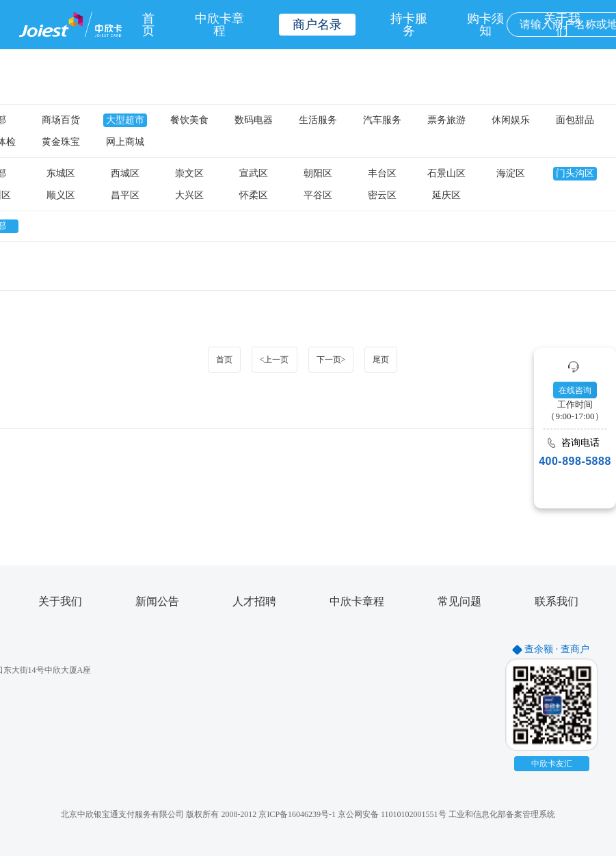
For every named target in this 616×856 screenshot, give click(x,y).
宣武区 (254, 174)
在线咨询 (575, 390)
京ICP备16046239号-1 (297, 814)
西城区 (125, 174)
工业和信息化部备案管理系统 (502, 814)
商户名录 (317, 25)
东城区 (61, 174)
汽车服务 (382, 120)
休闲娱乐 (511, 120)
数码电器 (254, 120)
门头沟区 (575, 174)
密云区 (382, 196)
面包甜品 (575, 120)
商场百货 (61, 120)
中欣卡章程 (219, 25)
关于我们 (60, 602)
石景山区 (446, 174)
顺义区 (61, 196)
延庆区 (446, 196)
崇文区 (189, 174)
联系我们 (557, 602)
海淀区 (511, 174)
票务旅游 (446, 120)
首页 (148, 25)
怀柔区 (254, 196)
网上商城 (125, 142)
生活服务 (318, 120)
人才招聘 (254, 602)
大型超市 (125, 120)
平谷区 (318, 196)
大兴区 (189, 196)
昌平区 (125, 196)
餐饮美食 (189, 120)
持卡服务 (409, 25)
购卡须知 (485, 25)
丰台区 (382, 174)
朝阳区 (318, 174)
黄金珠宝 (61, 142)
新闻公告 (157, 602)
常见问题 (459, 602)
